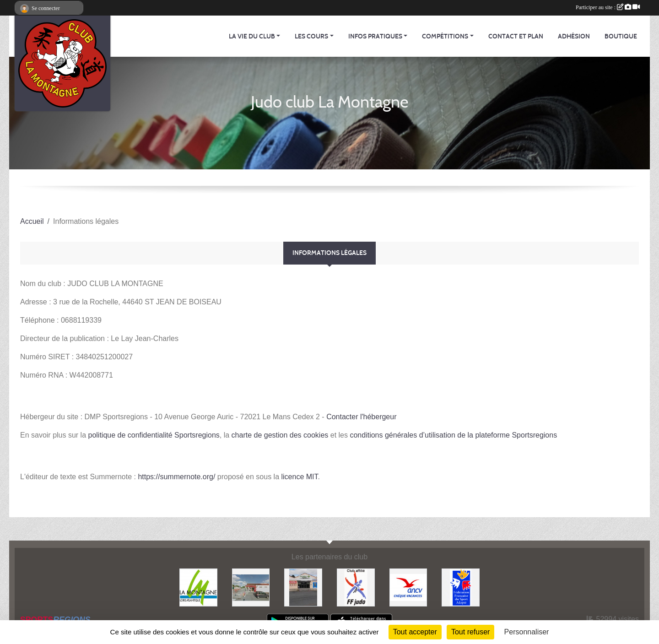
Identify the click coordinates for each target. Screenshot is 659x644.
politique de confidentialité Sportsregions (154, 435)
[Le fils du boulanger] (251, 587)
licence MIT (299, 477)
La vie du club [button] (252, 36)
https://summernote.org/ (176, 477)
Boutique (621, 36)
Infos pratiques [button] (375, 36)
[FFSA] (461, 587)
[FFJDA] (356, 587)
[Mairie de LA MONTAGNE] (198, 587)
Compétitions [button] (445, 36)
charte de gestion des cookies (280, 435)
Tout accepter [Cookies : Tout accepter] (415, 632)
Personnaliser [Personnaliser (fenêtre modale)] (527, 632)
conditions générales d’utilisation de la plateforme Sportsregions (453, 435)
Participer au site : (608, 7)
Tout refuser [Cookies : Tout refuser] (470, 632)
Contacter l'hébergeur (361, 417)
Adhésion (574, 36)
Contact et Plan (516, 36)
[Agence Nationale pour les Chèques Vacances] (408, 587)
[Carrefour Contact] (303, 587)
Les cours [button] (311, 36)
